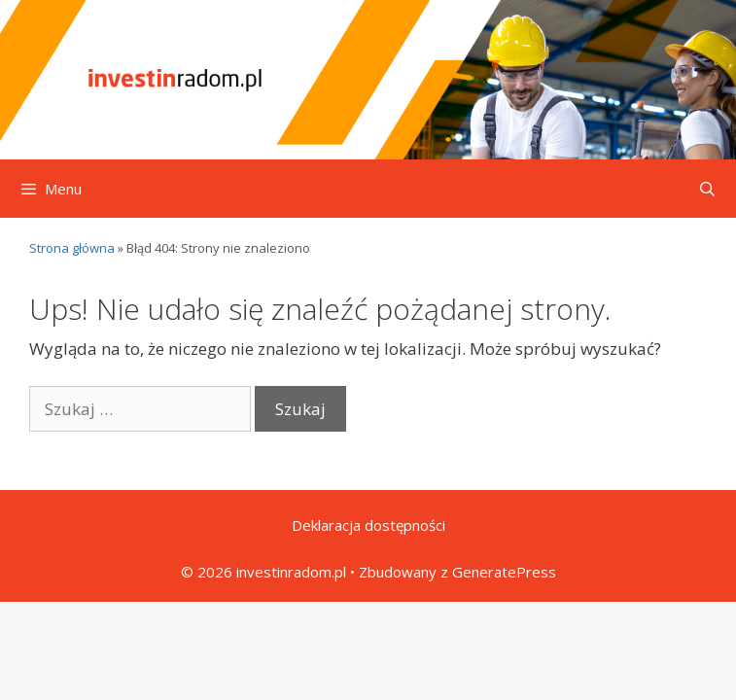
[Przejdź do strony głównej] (368, 80)
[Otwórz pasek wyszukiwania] (707, 189)
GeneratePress (504, 572)
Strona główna (72, 248)
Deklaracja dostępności (368, 525)
